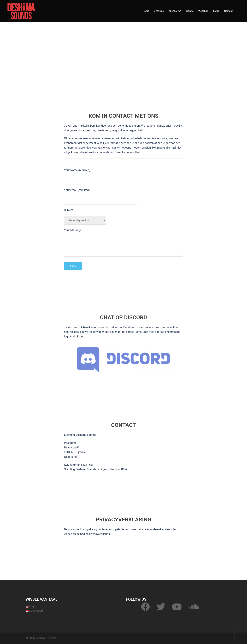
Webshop (203, 11)
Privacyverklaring (100, 534)
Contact (228, 11)
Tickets (190, 11)
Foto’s (216, 11)
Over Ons (159, 11)
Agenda (173, 11)
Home (146, 11)
